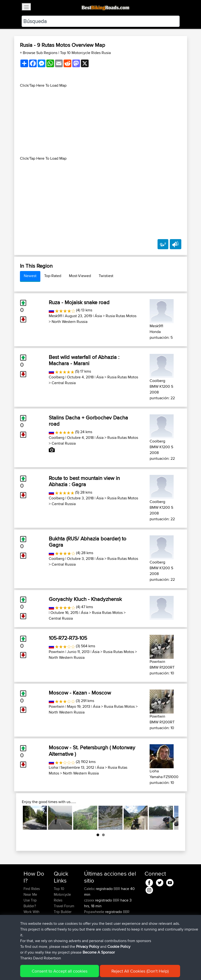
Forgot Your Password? (33, 926)
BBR (117, 889)
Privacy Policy (88, 969)
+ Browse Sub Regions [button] (39, 53)
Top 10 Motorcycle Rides (62, 894)
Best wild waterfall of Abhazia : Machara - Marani (84, 360)
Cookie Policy (112, 969)
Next (171, 818)
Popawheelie (95, 912)
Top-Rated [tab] (53, 276)
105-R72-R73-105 (68, 638)
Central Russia (64, 383)
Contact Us (62, 923)
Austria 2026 (123, 923)
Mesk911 (55, 316)
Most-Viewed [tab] (80, 276)
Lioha (53, 767)
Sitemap (68, 969)
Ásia (98, 316)
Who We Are (64, 917)
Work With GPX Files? (32, 915)
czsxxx (90, 900)
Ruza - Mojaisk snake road (79, 302)
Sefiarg (90, 935)
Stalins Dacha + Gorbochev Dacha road (88, 421)
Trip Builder (63, 912)
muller (89, 923)
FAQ (27, 946)
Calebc (90, 889)
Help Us (60, 929)
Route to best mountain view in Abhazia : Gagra (84, 481)
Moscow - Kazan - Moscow (80, 693)
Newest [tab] (30, 276)
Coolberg (57, 377)
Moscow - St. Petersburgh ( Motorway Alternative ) (92, 750)
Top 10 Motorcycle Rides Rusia (85, 53)
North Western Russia (70, 322)
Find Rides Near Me (32, 892)
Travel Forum (64, 906)
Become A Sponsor (32, 938)
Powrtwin (57, 652)
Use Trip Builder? (30, 903)
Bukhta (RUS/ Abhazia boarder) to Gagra (88, 542)
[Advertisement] (101, 122)
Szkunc (90, 941)
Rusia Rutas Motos (121, 316)
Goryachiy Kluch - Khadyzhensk (85, 599)
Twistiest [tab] (106, 276)
